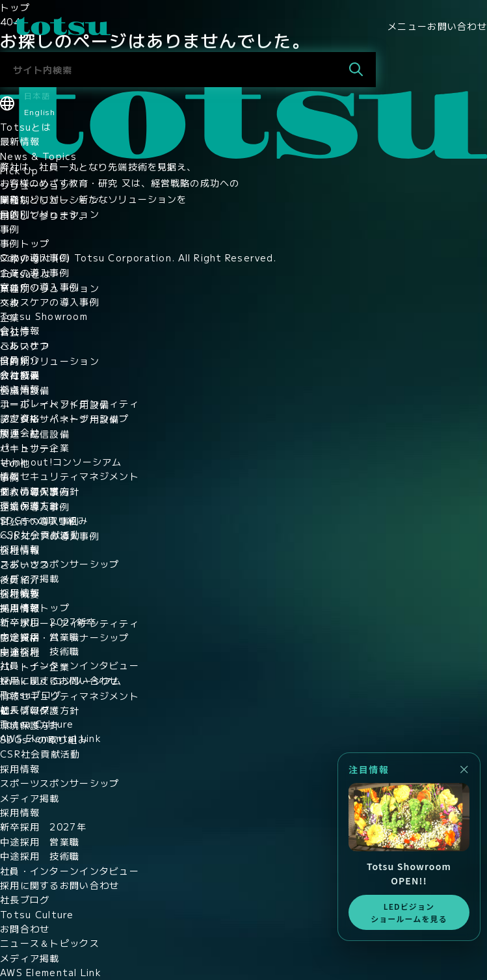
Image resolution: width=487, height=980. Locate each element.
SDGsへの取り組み (44, 520)
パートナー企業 (35, 447)
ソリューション (35, 185)
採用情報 (20, 549)
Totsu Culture (37, 724)
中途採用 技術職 (40, 651)
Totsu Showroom (44, 316)
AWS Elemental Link (51, 738)
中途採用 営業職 (40, 637)
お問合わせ (25, 929)
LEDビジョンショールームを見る (409, 912)
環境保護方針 (30, 505)
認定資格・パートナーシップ (65, 418)
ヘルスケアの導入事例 (50, 302)
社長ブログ (25, 709)
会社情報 (20, 330)
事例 (10, 229)
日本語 (37, 95)
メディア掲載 (30, 578)
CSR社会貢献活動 (40, 535)
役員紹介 (20, 360)
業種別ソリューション (50, 200)
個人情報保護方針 (40, 491)
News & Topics (39, 156)
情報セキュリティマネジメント (70, 476)
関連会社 (20, 432)
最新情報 (20, 141)
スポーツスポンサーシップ (59, 564)
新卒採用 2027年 (43, 827)
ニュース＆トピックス (50, 943)
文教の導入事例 (35, 258)
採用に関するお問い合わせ (59, 680)
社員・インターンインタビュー (70, 665)
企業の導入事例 (35, 272)
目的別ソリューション (50, 214)
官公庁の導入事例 (40, 287)
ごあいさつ (25, 345)
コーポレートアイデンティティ (70, 403)
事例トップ (25, 243)
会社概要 (20, 375)
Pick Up (19, 170)
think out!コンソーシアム (61, 462)
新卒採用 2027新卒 (48, 622)
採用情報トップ (35, 607)
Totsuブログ (31, 695)
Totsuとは (26, 127)
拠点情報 (20, 389)
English (40, 112)
